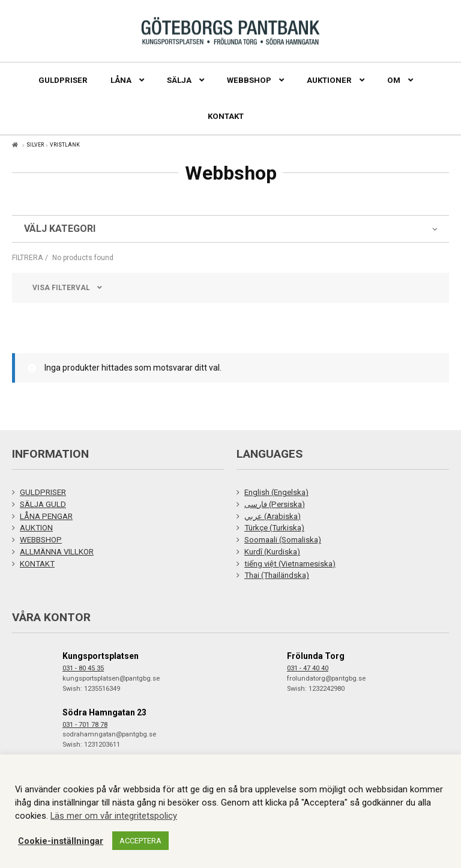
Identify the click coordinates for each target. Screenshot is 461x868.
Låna (121, 80)
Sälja (179, 80)
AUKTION (36, 528)
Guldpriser (63, 80)
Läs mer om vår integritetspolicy (114, 816)
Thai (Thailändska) (277, 575)
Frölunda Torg (316, 656)
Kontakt (226, 116)
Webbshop (249, 80)
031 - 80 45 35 (83, 668)
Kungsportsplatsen (101, 656)
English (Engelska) (276, 492)
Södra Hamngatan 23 (104, 712)
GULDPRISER (43, 492)
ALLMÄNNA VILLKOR (57, 552)
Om (394, 80)
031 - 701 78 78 (85, 725)
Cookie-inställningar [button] (61, 841)
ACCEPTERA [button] (140, 841)
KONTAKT (37, 564)
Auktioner (329, 80)
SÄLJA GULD (43, 504)
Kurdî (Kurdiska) (272, 552)
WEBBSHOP (41, 540)
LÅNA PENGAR (46, 516)
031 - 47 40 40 (308, 668)
